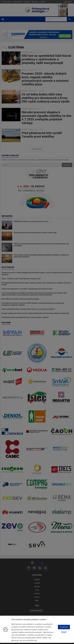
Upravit (64, 632)
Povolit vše (64, 627)
